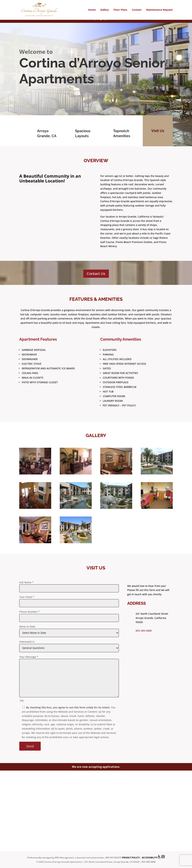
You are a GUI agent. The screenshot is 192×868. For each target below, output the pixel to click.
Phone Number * (30, 612)
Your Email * (27, 597)
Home (92, 10)
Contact (137, 10)
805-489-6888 (144, 631)
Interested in (27, 642)
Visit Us (158, 131)
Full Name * (26, 582)
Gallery (105, 10)
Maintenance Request (159, 10)
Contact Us (96, 274)
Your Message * (29, 657)
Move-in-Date (27, 627)
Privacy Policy (131, 858)
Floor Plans (120, 10)
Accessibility (150, 858)
